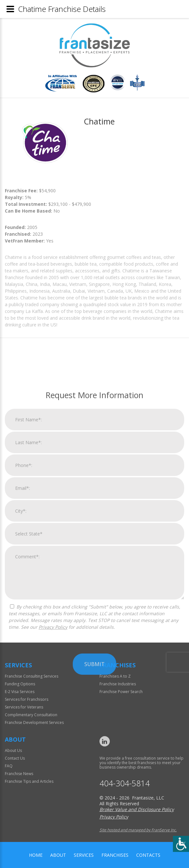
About (58, 855)
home (36, 855)
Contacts (148, 855)
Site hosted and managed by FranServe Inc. (138, 830)
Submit (94, 800)
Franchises (115, 855)
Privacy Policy (53, 763)
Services (84, 855)
